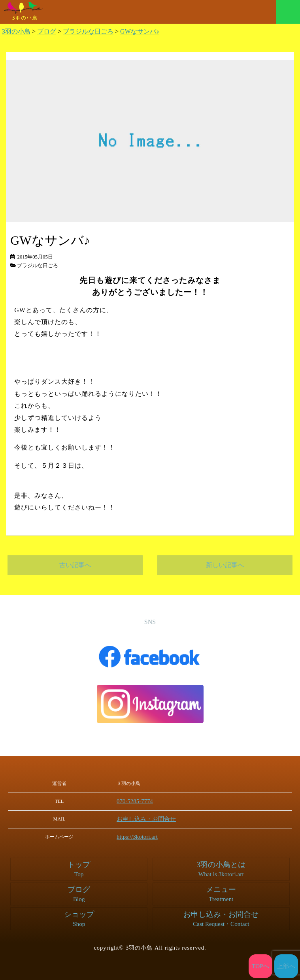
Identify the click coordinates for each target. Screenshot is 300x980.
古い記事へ (75, 565)
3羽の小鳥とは (221, 868)
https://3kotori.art (146, 836)
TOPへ (261, 966)
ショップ (79, 918)
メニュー (288, 12)
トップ (79, 868)
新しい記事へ (225, 565)
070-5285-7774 (144, 801)
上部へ (286, 966)
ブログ (79, 893)
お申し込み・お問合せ (153, 819)
